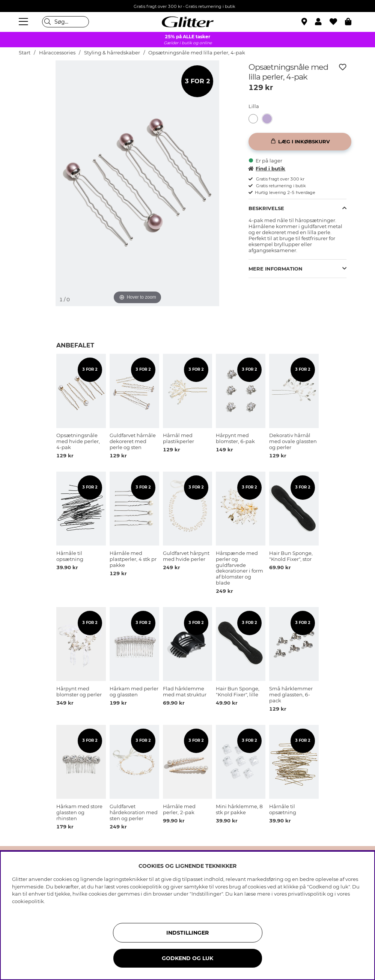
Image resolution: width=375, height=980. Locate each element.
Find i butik (267, 168)
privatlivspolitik (307, 894)
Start (25, 53)
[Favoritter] (337, 22)
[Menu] (24, 22)
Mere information (276, 269)
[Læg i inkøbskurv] (300, 142)
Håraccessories (57, 53)
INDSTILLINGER (187, 933)
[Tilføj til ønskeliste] (343, 67)
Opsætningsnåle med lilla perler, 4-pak (197, 53)
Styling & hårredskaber (112, 53)
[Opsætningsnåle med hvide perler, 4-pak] (255, 119)
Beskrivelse (266, 208)
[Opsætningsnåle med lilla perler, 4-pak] (269, 119)
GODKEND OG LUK (187, 958)
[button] (322, 22)
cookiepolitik (28, 901)
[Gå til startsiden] (188, 22)
